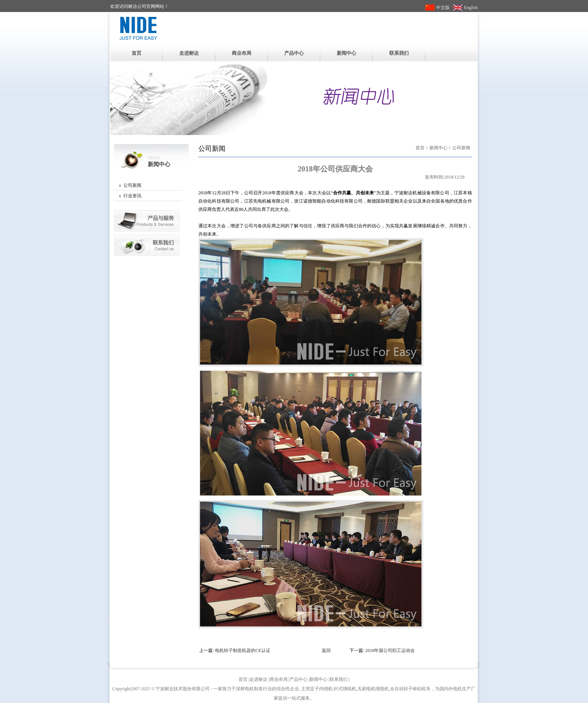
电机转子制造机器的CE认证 (242, 650)
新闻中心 (346, 53)
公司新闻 (132, 185)
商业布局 (241, 53)
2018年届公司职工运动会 (390, 650)
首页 (136, 53)
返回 (326, 650)
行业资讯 (132, 196)
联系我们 (399, 53)
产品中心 (294, 53)
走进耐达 (189, 53)
